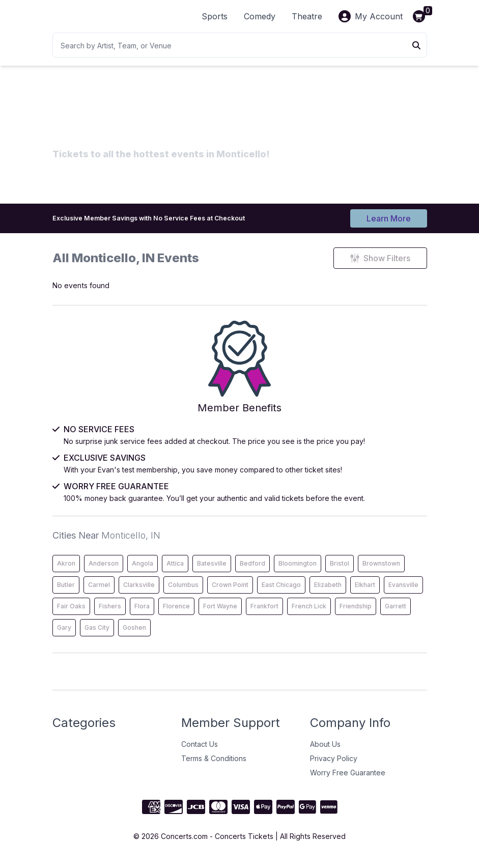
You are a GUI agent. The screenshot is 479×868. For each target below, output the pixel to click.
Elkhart (365, 592)
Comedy (260, 16)
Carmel (99, 592)
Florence (176, 614)
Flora (142, 614)
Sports (215, 16)
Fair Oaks (71, 614)
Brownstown (381, 571)
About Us (325, 752)
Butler (66, 592)
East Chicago (281, 592)
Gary (64, 635)
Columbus (183, 592)
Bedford (252, 571)
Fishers (110, 614)
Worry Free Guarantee (348, 780)
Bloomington (298, 571)
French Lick (309, 614)
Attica (175, 571)
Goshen (134, 635)
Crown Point (230, 592)
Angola (143, 571)
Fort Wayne (220, 614)
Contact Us (200, 752)
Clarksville (139, 592)
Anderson (104, 571)
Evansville (403, 592)
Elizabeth (328, 592)
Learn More (389, 218)
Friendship (356, 614)
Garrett (396, 614)
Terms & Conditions (214, 766)
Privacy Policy (334, 766)
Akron (66, 571)
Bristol (340, 571)
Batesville (212, 571)
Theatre (307, 16)
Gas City (97, 635)
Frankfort (264, 614)
